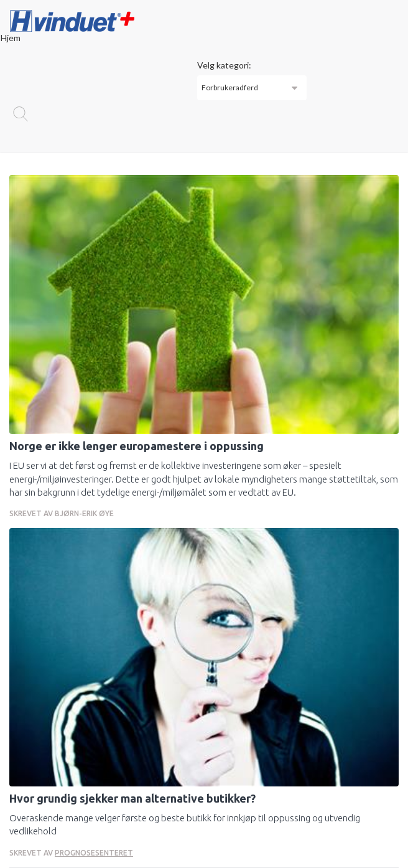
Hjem (11, 38)
